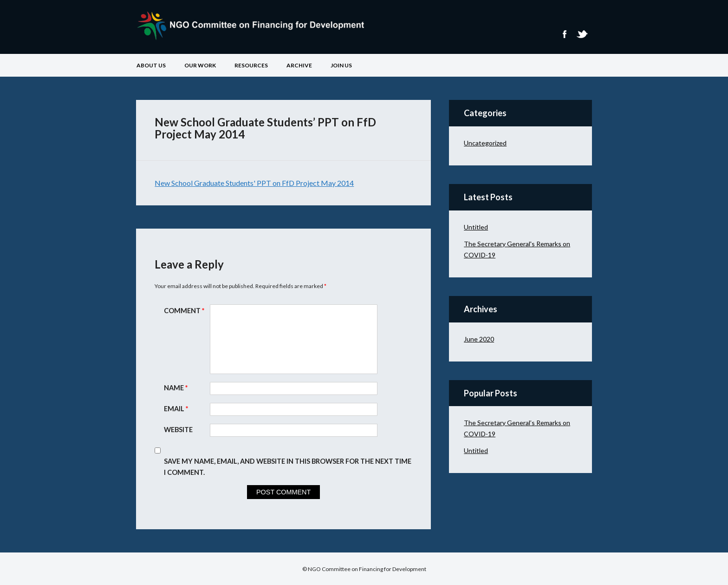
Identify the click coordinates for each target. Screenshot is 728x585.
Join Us (341, 65)
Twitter (582, 34)
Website (178, 430)
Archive (299, 65)
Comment (185, 311)
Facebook (564, 34)
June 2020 (479, 339)
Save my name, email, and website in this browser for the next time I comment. (288, 467)
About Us (151, 65)
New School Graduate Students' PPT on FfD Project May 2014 (254, 183)
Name (177, 388)
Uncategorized (485, 143)
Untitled (476, 227)
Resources (251, 65)
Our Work (200, 65)
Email (177, 409)
